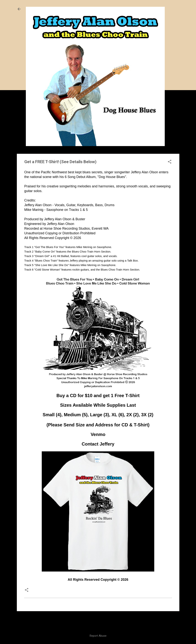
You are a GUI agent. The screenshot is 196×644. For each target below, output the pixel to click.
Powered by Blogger (98, 621)
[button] (170, 162)
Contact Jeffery (98, 444)
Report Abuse (98, 636)
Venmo (98, 434)
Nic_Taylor (106, 628)
